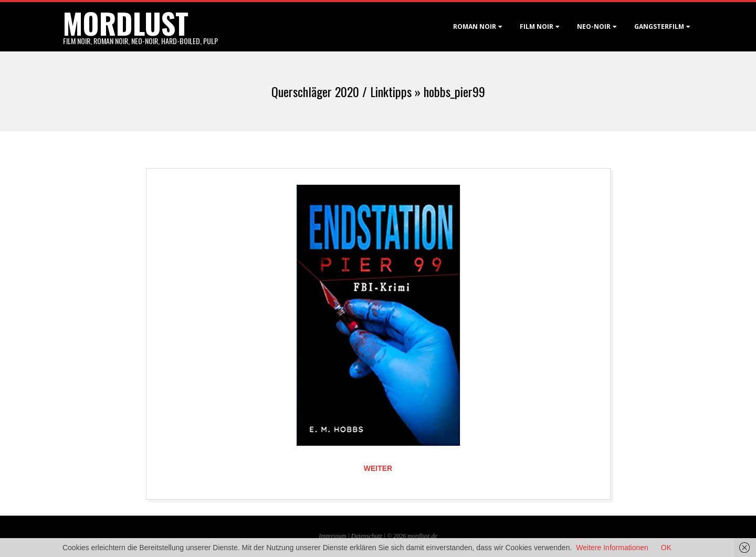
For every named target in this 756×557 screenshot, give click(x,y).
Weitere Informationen (612, 548)
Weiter (378, 468)
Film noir (537, 27)
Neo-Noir (594, 27)
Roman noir (475, 27)
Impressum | (335, 536)
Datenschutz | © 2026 (380, 536)
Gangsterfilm (659, 27)
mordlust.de (422, 536)
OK (666, 548)
